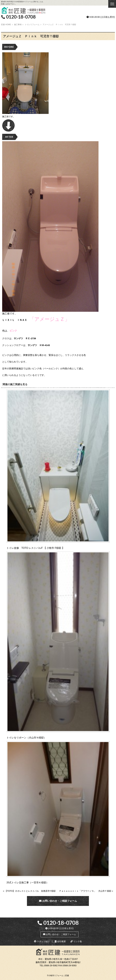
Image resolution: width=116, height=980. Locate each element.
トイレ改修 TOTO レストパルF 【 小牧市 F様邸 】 (35, 548)
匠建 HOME (6, 25)
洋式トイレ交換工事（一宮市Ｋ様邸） (28, 883)
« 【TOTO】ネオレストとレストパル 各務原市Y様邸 (29, 891)
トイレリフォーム (32, 25)
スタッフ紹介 (42, 941)
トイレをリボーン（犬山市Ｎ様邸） (26, 738)
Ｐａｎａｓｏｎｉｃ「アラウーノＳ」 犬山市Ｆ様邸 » (86, 891)
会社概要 (60, 941)
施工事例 (18, 25)
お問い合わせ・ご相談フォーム (58, 901)
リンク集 (76, 941)
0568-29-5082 (51, 965)
